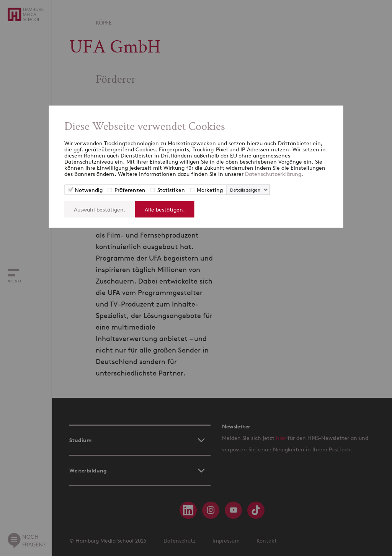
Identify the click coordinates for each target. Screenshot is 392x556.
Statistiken (171, 190)
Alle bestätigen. (165, 209)
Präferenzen (130, 190)
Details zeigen (245, 190)
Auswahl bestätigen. (100, 209)
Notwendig (89, 190)
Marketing (210, 190)
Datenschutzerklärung (273, 174)
